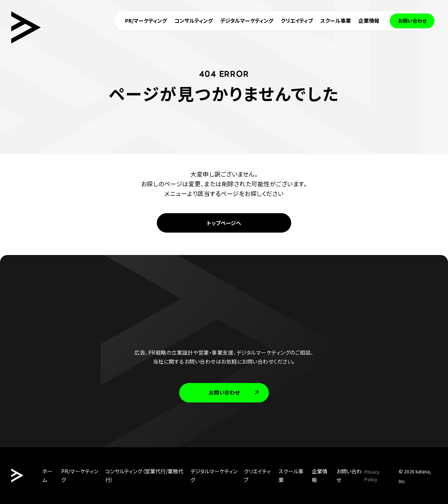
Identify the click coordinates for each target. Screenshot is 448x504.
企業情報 (320, 475)
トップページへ (224, 223)
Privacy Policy (372, 475)
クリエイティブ (257, 475)
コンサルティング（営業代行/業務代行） (144, 475)
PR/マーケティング (80, 475)
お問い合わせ (234, 392)
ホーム (47, 475)
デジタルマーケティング (214, 475)
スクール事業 (291, 475)
